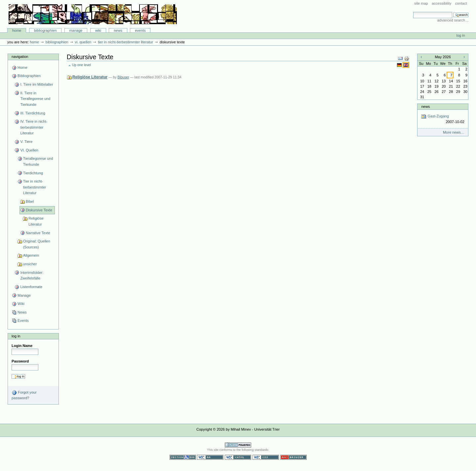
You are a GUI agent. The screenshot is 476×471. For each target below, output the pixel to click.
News (118, 30)
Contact (461, 3)
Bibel (30, 201)
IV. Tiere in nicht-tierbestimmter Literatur (34, 127)
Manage (76, 30)
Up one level (81, 65)
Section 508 (183, 457)
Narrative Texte (38, 233)
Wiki (98, 30)
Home (17, 30)
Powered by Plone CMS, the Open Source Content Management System (238, 445)
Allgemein (31, 255)
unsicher (30, 264)
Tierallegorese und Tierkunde (38, 161)
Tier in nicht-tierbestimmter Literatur (125, 42)
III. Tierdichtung (33, 113)
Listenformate (31, 287)
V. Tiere (26, 142)
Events (140, 30)
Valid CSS (266, 457)
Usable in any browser (294, 457)
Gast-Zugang (443, 119)
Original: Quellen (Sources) (37, 244)
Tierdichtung (33, 173)
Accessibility (441, 3)
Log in (461, 35)
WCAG (210, 457)
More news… (454, 132)
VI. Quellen (83, 42)
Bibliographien (45, 30)
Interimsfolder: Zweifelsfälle (32, 276)
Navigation (20, 57)
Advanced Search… (453, 20)
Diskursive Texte (39, 210)
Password (20, 361)
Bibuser (123, 77)
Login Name (22, 346)
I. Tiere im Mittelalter (37, 84)
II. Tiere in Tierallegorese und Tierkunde (35, 99)
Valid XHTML (238, 457)
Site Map (421, 3)
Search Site (413, 12)
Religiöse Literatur (36, 221)
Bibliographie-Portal (93, 14)
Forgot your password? (24, 395)
